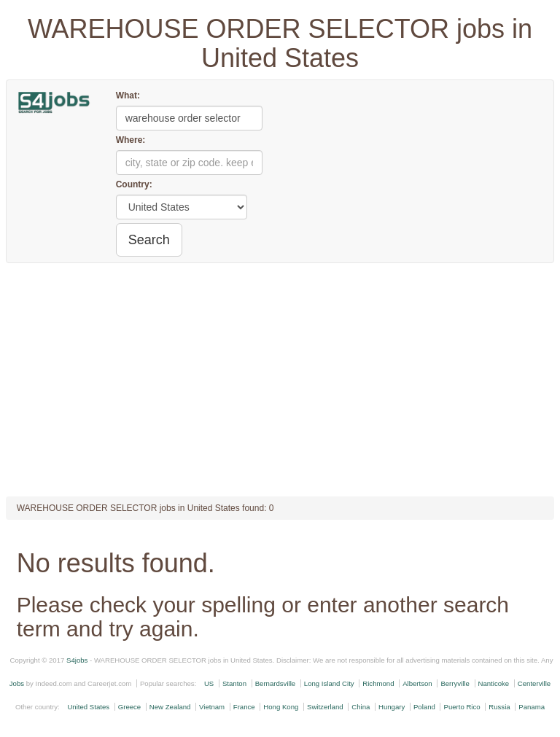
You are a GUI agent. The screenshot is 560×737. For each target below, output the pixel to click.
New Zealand (170, 707)
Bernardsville (275, 683)
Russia (499, 707)
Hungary (392, 707)
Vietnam (212, 707)
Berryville (455, 683)
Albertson (417, 683)
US (209, 683)
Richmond (378, 683)
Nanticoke (494, 683)
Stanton (234, 683)
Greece (129, 707)
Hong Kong (281, 707)
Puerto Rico (462, 707)
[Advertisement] (280, 380)
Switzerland (325, 707)
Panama (532, 707)
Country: (134, 184)
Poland (424, 707)
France (244, 707)
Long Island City (329, 683)
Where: (131, 140)
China (361, 707)
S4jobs (77, 660)
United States (88, 707)
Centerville (534, 683)
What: (128, 95)
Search (149, 240)
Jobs (17, 683)
